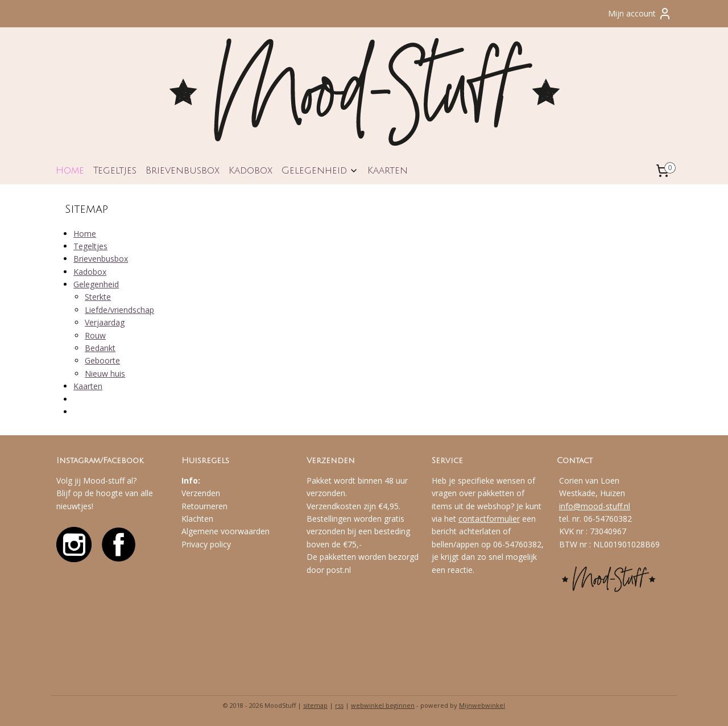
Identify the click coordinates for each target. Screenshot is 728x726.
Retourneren (204, 506)
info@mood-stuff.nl (595, 506)
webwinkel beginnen (383, 705)
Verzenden (201, 493)
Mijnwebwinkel (482, 705)
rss (339, 705)
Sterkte (98, 297)
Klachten (197, 519)
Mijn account (640, 14)
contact (472, 519)
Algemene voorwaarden (226, 531)
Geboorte (102, 360)
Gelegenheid (320, 170)
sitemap (315, 705)
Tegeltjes (115, 170)
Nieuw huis (105, 374)
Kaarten (388, 170)
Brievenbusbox (183, 170)
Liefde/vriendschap (119, 310)
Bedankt (100, 348)
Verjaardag (105, 322)
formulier (503, 519)
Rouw (95, 335)
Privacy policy (206, 544)
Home (70, 170)
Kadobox (251, 170)
